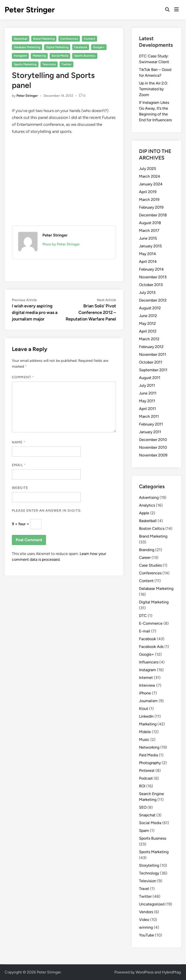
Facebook (81, 47)
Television (49, 64)
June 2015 (148, 238)
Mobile (145, 732)
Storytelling (149, 865)
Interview (147, 685)
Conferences (69, 39)
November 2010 (153, 447)
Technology (149, 873)
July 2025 (147, 169)
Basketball (21, 39)
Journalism (148, 701)
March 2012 (149, 339)
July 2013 (147, 292)
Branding (147, 550)
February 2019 (151, 207)
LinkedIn (146, 716)
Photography (150, 763)
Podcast (146, 778)
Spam (144, 831)
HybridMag (171, 972)
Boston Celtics (152, 528)
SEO (143, 807)
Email (19, 465)
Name (19, 442)
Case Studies (150, 565)
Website (20, 488)
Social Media (60, 56)
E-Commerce (151, 623)
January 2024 (151, 184)
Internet (146, 678)
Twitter (66, 64)
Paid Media (148, 755)
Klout (144, 709)
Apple (144, 513)
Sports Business (85, 56)
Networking (149, 747)
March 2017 (149, 231)
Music (144, 740)
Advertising (149, 498)
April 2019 (148, 192)
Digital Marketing (57, 47)
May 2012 (147, 323)
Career (145, 558)
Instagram (20, 56)
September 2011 (153, 370)
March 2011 (149, 416)
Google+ (99, 47)
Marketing (39, 56)
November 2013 (153, 277)
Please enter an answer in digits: (47, 511)
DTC (143, 616)
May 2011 (147, 401)
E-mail (145, 631)
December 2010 (153, 440)
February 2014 (151, 269)
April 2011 (147, 409)
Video (144, 920)
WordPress (145, 972)
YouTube (147, 935)
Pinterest (147, 771)
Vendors (146, 912)
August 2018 (150, 223)
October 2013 (151, 285)
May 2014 (147, 254)
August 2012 (150, 308)
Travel (144, 889)
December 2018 (153, 215)
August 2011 (150, 378)
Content (89, 39)
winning (146, 927)
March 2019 (149, 200)
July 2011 (147, 385)
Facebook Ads (151, 647)
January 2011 (150, 432)
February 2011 (151, 424)
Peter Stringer (30, 10)
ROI (142, 786)
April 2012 (148, 331)
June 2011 (148, 393)
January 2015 (150, 246)
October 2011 (151, 362)
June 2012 (148, 316)
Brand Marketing (44, 39)
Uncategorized (152, 904)
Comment (23, 377)
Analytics (147, 505)
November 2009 (153, 455)
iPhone (145, 693)
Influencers (149, 662)
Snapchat (147, 815)
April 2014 (148, 262)
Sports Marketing (25, 64)
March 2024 (150, 176)
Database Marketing (27, 47)
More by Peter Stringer (61, 244)
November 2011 (153, 354)
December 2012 (153, 300)
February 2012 (151, 347)
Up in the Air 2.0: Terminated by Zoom (153, 89)
